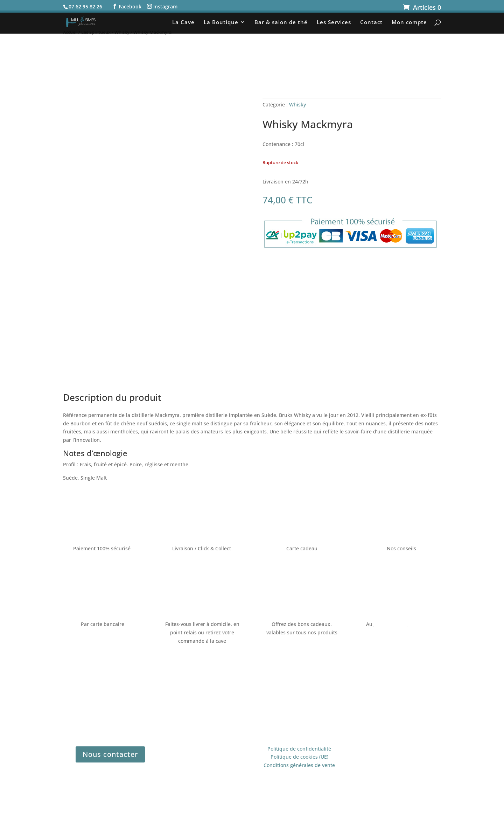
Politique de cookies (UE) (299, 757)
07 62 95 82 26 (391, 624)
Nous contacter (110, 754)
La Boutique (221, 23)
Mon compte (409, 23)
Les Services (334, 23)
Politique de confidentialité (299, 749)
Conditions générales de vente (299, 765)
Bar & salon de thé (281, 23)
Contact (371, 23)
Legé (336, 711)
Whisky (297, 105)
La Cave (183, 23)
